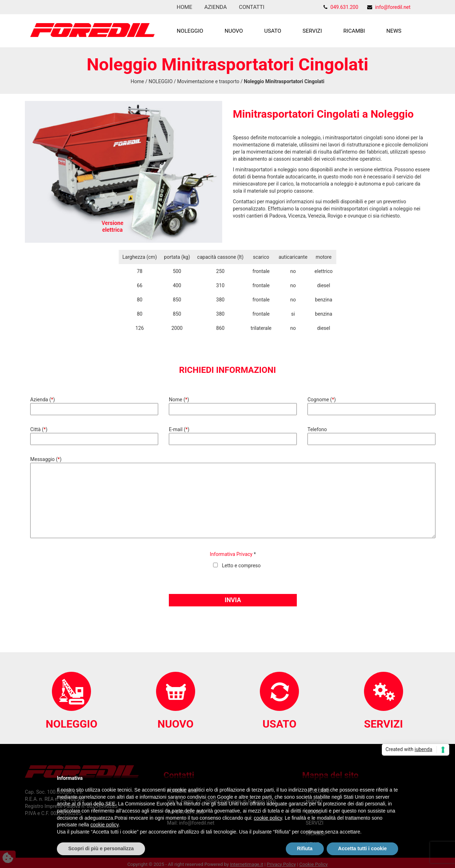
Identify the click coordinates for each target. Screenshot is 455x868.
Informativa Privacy (231, 554)
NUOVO (234, 31)
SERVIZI (312, 31)
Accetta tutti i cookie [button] (362, 848)
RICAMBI (354, 31)
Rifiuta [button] (305, 848)
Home (184, 7)
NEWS (394, 31)
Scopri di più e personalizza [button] (101, 848)
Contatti (252, 7)
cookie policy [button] (268, 818)
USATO (273, 31)
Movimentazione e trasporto (208, 81)
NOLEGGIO (190, 31)
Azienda (216, 7)
